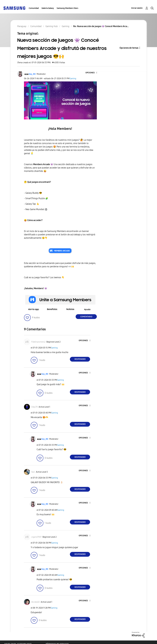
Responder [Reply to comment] (80, 359)
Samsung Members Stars (67, 8)
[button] (92, 73)
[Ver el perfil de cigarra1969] (36, 537)
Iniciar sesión (137, 8)
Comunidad (34, 8)
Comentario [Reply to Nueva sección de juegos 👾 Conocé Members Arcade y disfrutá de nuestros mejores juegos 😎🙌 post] (86, 317)
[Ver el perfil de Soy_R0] (32, 74)
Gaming (73, 79)
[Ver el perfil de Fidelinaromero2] (38, 342)
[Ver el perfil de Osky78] (34, 407)
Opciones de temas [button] (129, 48)
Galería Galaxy (48, 8)
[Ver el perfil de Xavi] (33, 472)
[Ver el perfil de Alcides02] (35, 602)
